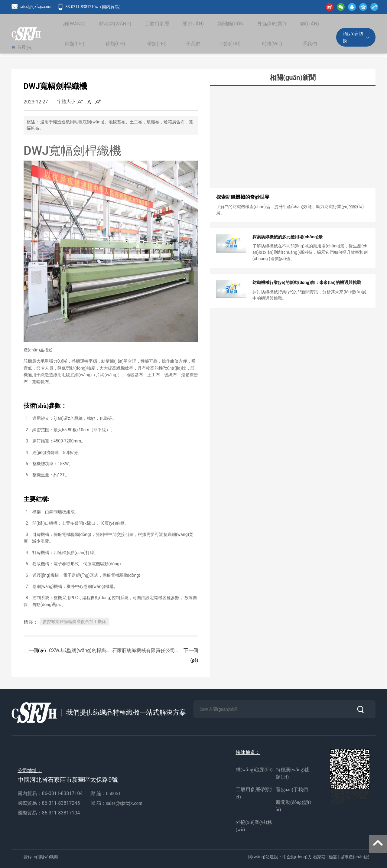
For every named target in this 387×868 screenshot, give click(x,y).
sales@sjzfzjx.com (36, 7)
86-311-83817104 (61, 813)
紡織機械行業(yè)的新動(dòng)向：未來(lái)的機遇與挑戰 (306, 283)
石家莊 (319, 857)
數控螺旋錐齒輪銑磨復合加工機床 (74, 622)
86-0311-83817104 (62, 793)
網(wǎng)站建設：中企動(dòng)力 (280, 857)
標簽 (333, 857)
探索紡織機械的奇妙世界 (243, 197)
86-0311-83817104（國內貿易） (94, 7)
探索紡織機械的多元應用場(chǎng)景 (287, 237)
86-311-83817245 (61, 803)
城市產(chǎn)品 (355, 857)
